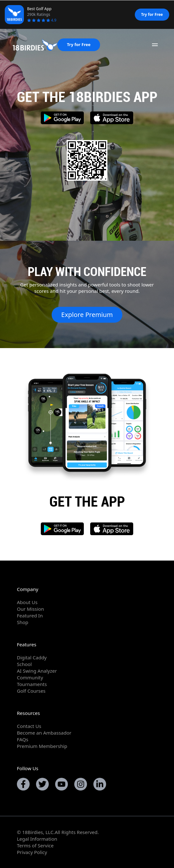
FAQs (23, 739)
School (24, 664)
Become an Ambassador (44, 733)
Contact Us (29, 726)
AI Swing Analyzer (37, 671)
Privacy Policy (32, 852)
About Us (27, 602)
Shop (23, 622)
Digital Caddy (32, 657)
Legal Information (37, 839)
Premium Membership (42, 746)
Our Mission (30, 609)
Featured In (30, 616)
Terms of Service (35, 845)
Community (30, 677)
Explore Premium (87, 315)
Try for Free (152, 14)
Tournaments (32, 684)
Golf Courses (31, 691)
